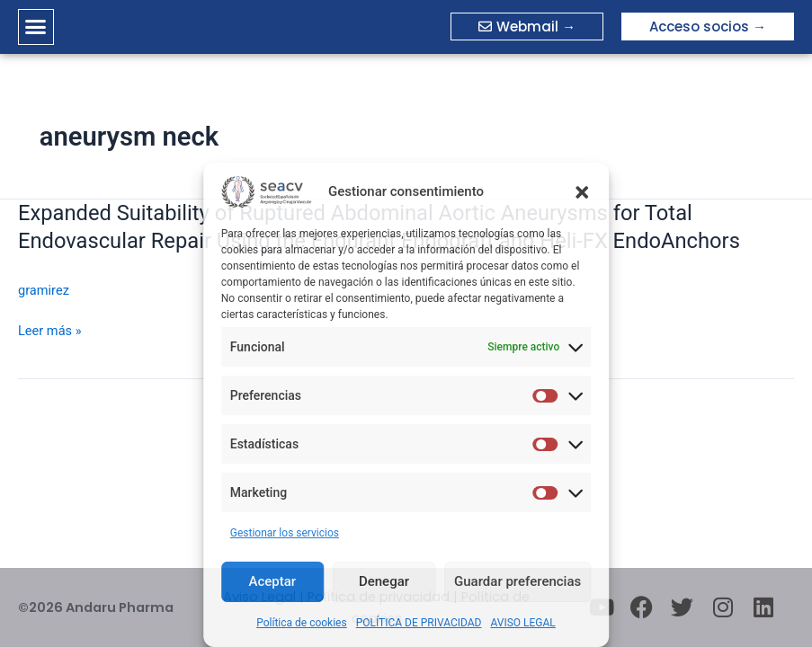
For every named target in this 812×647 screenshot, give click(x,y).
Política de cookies (302, 623)
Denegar (384, 581)
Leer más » (50, 331)
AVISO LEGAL (523, 623)
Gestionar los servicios (285, 533)
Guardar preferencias (518, 581)
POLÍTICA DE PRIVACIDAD (419, 623)
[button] (582, 192)
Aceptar (273, 581)
